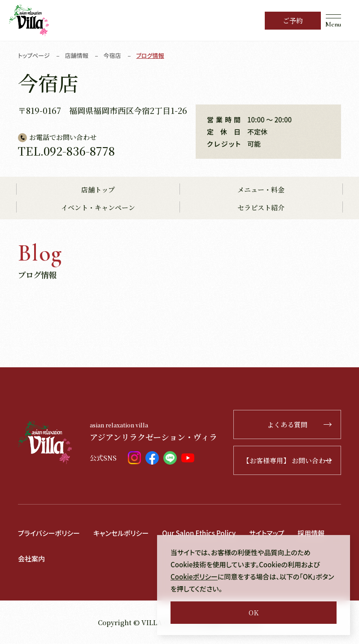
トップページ (34, 55)
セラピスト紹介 (261, 207)
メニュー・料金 (261, 189)
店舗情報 (77, 55)
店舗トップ (98, 189)
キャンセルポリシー (121, 533)
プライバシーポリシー (49, 533)
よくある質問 (299, 424)
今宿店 (112, 55)
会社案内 (31, 559)
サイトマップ (267, 533)
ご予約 (293, 20)
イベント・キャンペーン (98, 207)
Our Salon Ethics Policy (199, 533)
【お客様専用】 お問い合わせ (287, 460)
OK (254, 612)
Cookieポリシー (194, 577)
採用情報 (311, 533)
